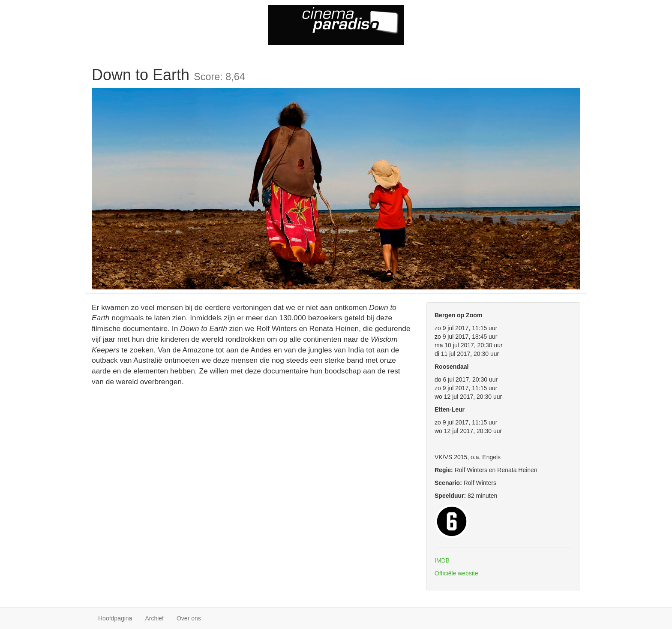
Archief (154, 618)
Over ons (189, 618)
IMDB (442, 560)
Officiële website (456, 573)
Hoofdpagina (115, 618)
